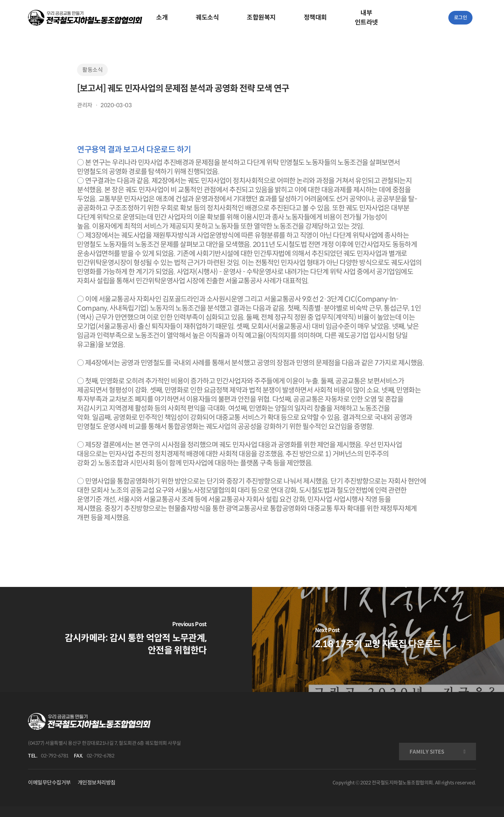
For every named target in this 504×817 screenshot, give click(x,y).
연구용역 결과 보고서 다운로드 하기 (134, 150)
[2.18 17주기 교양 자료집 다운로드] (378, 639)
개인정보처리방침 (97, 783)
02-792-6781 (55, 756)
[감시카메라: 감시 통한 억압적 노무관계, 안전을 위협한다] (126, 639)
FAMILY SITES (427, 752)
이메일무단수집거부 (49, 783)
